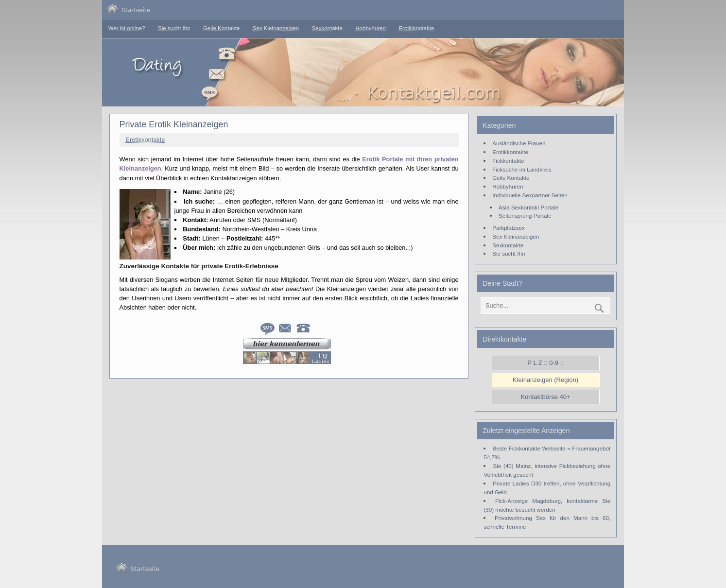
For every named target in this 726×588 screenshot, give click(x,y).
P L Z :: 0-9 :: (545, 363)
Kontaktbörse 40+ (545, 397)
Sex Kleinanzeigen (276, 28)
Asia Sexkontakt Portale (528, 207)
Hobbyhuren (371, 28)
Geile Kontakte (222, 28)
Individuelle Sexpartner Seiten (530, 195)
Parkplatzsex (509, 228)
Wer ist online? (127, 28)
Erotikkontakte (416, 28)
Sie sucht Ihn (174, 28)
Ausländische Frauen (519, 143)
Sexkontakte (327, 28)
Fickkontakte (508, 161)
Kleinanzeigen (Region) (545, 380)
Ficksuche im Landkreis (522, 169)
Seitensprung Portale (525, 216)
